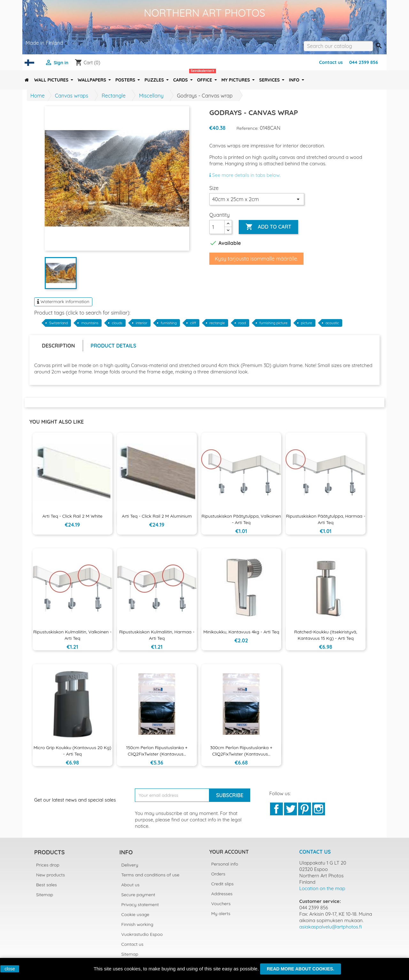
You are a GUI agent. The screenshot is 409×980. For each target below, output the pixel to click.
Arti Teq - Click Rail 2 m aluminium (157, 516)
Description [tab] (58, 346)
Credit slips (222, 884)
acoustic (332, 323)
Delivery (130, 865)
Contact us (331, 62)
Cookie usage (135, 914)
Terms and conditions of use (150, 875)
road (242, 323)
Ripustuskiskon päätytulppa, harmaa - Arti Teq (326, 519)
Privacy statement (140, 905)
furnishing (169, 323)
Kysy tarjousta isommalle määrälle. (256, 259)
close (10, 969)
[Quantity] (217, 227)
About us (131, 885)
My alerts (221, 913)
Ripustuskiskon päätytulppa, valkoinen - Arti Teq (241, 519)
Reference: (247, 128)
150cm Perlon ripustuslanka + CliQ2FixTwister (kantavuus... (157, 751)
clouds (117, 323)
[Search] (338, 46)
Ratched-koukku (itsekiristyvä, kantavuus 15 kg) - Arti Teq (326, 635)
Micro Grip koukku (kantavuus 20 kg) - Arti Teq (72, 751)
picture (307, 323)
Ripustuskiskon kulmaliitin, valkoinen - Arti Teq (72, 635)
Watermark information (63, 302)
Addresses (222, 894)
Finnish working (137, 924)
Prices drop (48, 865)
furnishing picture (274, 323)
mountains (90, 323)
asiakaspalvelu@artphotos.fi (331, 927)
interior (142, 323)
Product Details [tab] (114, 346)
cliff (193, 323)
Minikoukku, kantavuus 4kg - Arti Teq (241, 632)
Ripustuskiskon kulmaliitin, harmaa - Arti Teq (157, 635)
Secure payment (138, 895)
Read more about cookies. (301, 969)
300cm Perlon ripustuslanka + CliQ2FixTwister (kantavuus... (241, 751)
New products (50, 875)
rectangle (217, 323)
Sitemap (45, 895)
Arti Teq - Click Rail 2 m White (72, 516)
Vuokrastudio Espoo (142, 934)
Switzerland (58, 323)
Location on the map (322, 888)
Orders (218, 874)
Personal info (225, 864)
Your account (229, 852)
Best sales (46, 885)
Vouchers (221, 904)
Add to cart (268, 227)
